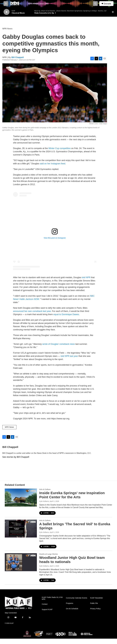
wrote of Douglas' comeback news (59, 344)
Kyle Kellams (44, 501)
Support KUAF (47, 610)
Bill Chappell (18, 57)
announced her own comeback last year (32, 311)
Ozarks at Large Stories (49, 554)
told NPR (86, 277)
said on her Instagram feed (52, 164)
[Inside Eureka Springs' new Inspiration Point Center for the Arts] (21, 497)
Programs (70, 603)
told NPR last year (69, 356)
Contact (45, 604)
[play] (7, 12)
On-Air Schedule (72, 609)
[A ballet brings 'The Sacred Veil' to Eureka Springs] (21, 529)
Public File (94, 603)
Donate (107, 4)
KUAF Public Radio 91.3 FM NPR (52, 598)
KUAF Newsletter (96, 598)
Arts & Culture (45, 489)
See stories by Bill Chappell (16, 457)
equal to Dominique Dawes (66, 314)
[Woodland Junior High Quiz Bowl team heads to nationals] (21, 562)
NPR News (7, 29)
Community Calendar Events (77, 598)
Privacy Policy (95, 609)
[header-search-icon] (95, 4)
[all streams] (113, 12)
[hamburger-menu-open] (6, 4)
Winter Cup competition (60, 148)
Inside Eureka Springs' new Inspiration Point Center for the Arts (72, 495)
